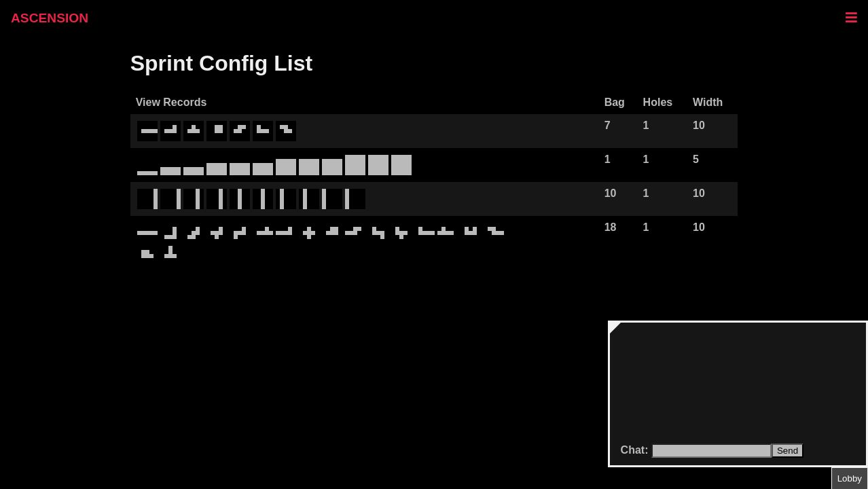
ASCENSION (50, 18)
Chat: (636, 450)
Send (788, 451)
